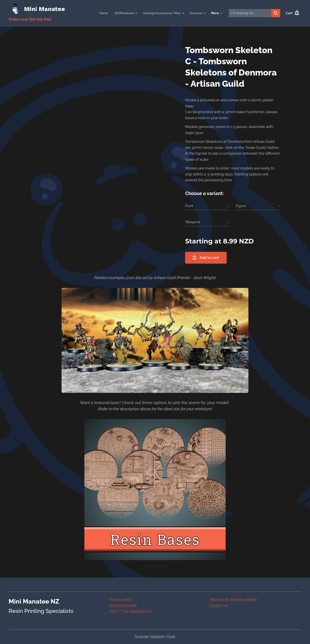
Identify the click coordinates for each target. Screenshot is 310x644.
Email (171, 636)
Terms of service (123, 605)
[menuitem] (98, 13)
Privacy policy (121, 599)
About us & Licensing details (233, 599)
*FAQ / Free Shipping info (130, 611)
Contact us (219, 605)
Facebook (142, 636)
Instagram (158, 636)
